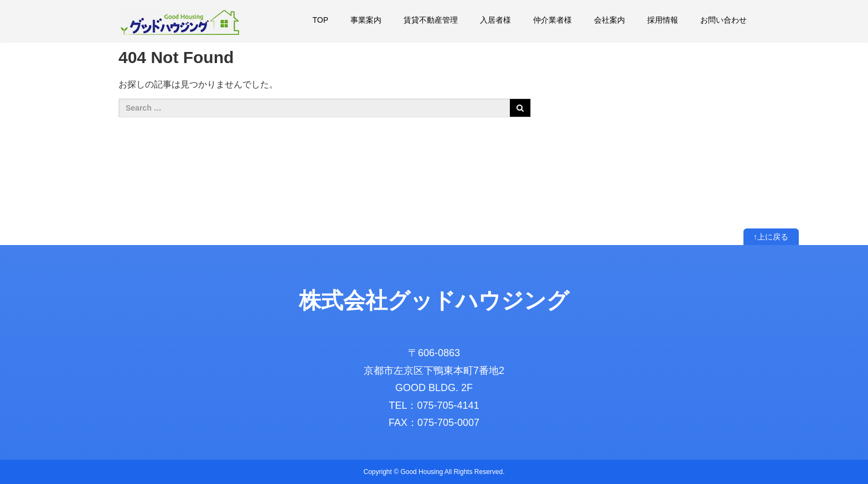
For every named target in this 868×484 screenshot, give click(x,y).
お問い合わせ (724, 20)
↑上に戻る (771, 237)
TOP (320, 20)
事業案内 (366, 20)
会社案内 (609, 20)
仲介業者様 (552, 20)
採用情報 (663, 20)
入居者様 (495, 20)
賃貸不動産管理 (431, 20)
